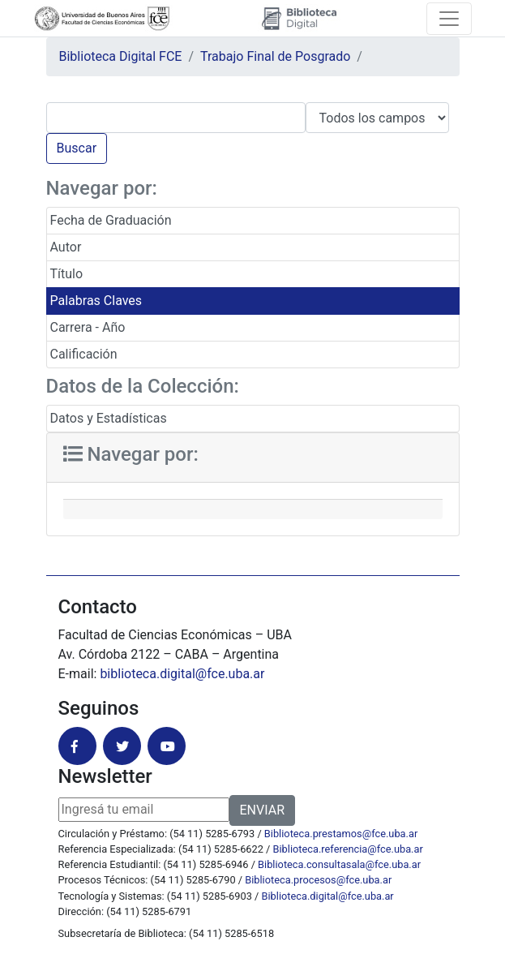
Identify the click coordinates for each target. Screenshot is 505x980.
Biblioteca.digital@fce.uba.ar (328, 896)
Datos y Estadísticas (109, 418)
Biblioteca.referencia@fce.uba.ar (348, 849)
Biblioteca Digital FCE (121, 56)
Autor (66, 247)
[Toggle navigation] (449, 19)
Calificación (84, 354)
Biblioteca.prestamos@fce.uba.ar (341, 834)
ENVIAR (262, 810)
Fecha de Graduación (111, 220)
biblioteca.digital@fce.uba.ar (182, 674)
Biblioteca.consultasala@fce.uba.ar (339, 864)
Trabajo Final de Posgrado (275, 56)
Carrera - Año (88, 327)
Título (67, 274)
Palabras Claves (96, 301)
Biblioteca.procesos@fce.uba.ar (318, 880)
